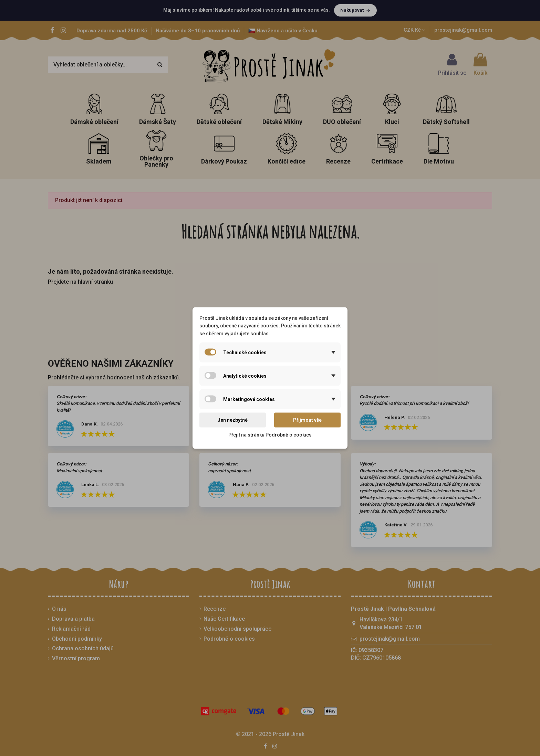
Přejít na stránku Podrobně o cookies (270, 434)
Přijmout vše (307, 420)
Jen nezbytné (233, 420)
